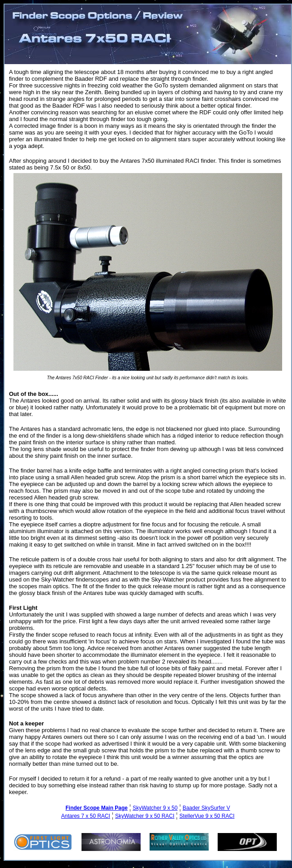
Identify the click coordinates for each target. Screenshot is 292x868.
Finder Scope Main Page (97, 808)
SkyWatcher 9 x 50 (155, 808)
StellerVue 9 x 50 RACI (207, 816)
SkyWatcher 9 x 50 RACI (145, 816)
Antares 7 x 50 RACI (85, 816)
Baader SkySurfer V (206, 808)
